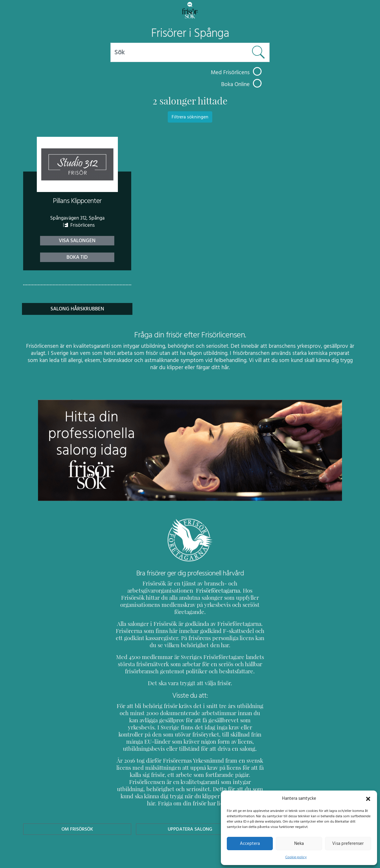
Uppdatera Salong (190, 808)
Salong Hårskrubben (77, 309)
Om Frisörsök (77, 808)
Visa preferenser (348, 843)
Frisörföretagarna (137, 590)
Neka (299, 843)
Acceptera (250, 843)
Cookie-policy (296, 857)
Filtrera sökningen (190, 117)
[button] (368, 798)
